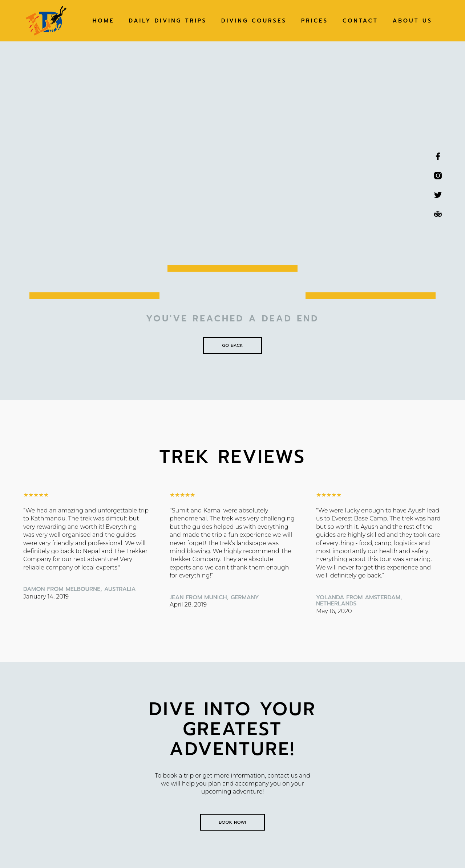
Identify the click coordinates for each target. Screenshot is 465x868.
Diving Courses (254, 21)
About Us (413, 21)
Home (104, 21)
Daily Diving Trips (168, 21)
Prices (315, 21)
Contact (360, 21)
